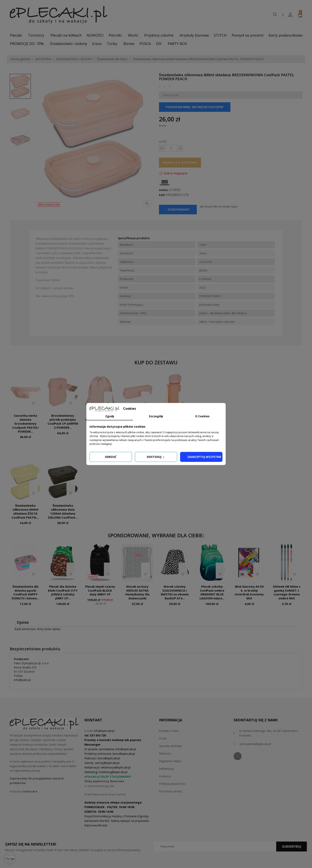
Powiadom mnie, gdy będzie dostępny (195, 107)
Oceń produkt (178, 209)
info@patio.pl (22, 680)
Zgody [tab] (110, 416)
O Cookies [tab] (202, 416)
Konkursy (165, 776)
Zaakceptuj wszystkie (204, 457)
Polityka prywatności (172, 784)
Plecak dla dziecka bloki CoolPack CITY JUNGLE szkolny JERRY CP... (63, 592)
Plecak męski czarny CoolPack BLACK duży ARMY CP (100, 590)
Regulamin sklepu (170, 761)
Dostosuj (156, 457)
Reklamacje (166, 769)
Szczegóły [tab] (156, 416)
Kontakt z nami (169, 731)
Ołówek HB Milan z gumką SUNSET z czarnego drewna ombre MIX (287, 592)
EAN (162, 195)
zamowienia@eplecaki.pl (255, 744)
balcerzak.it (30, 791)
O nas (163, 738)
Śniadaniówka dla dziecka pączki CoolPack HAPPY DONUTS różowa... (25, 592)
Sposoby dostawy (170, 746)
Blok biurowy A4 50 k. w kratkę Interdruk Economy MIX (249, 592)
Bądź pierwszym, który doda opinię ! (38, 629)
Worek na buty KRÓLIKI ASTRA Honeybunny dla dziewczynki (137, 592)
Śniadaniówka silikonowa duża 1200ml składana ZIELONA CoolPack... (63, 511)
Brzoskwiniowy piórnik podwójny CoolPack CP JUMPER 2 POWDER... (63, 421)
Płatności (165, 753)
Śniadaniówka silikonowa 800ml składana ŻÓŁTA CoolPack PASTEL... (25, 511)
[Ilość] (171, 148)
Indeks (164, 190)
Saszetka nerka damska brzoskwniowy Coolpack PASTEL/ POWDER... (25, 423)
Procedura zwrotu (171, 791)
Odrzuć (111, 457)
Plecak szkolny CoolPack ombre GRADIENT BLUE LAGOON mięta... (212, 592)
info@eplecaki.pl (104, 731)
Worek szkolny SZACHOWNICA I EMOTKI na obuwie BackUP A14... (175, 592)
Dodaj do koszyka (180, 162)
